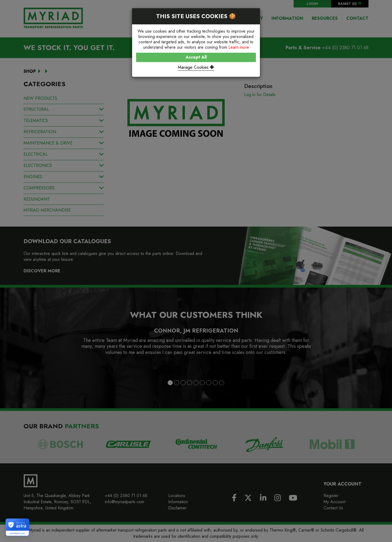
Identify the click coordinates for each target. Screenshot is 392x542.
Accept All (196, 57)
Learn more (239, 47)
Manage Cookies (196, 67)
